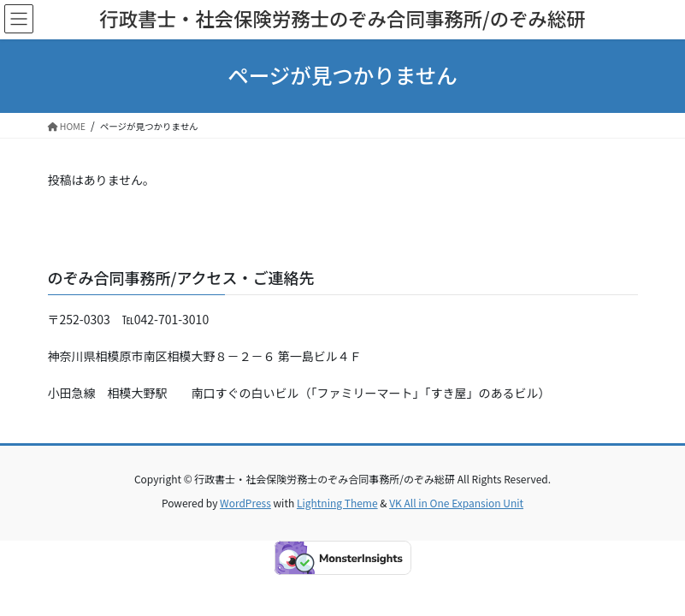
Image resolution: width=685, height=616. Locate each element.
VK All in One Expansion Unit (456, 503)
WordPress (245, 503)
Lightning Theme (337, 503)
